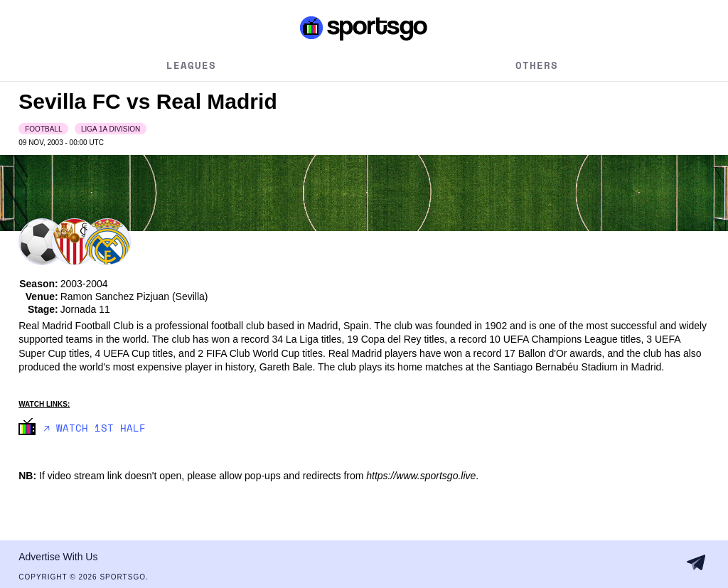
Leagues (191, 65)
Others (537, 65)
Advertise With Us (58, 557)
